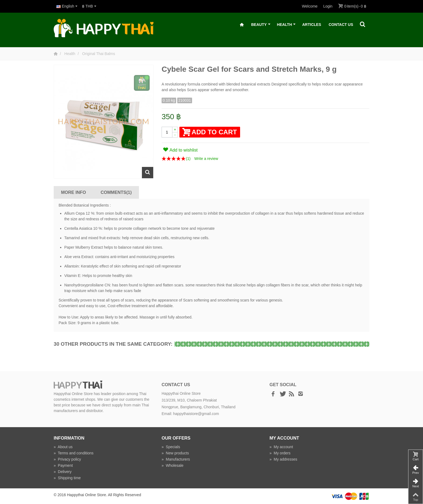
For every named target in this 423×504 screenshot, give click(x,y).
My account (281, 447)
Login (328, 6)
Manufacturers (176, 459)
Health (286, 25)
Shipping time (67, 478)
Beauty (261, 25)
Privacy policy (67, 459)
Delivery (63, 472)
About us (63, 447)
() (188, 159)
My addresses (283, 459)
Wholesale (173, 465)
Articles (312, 25)
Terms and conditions (74, 453)
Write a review (206, 159)
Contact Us (341, 25)
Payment (63, 465)
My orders (280, 453)
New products (175, 453)
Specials (171, 447)
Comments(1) (116, 192)
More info (73, 192)
